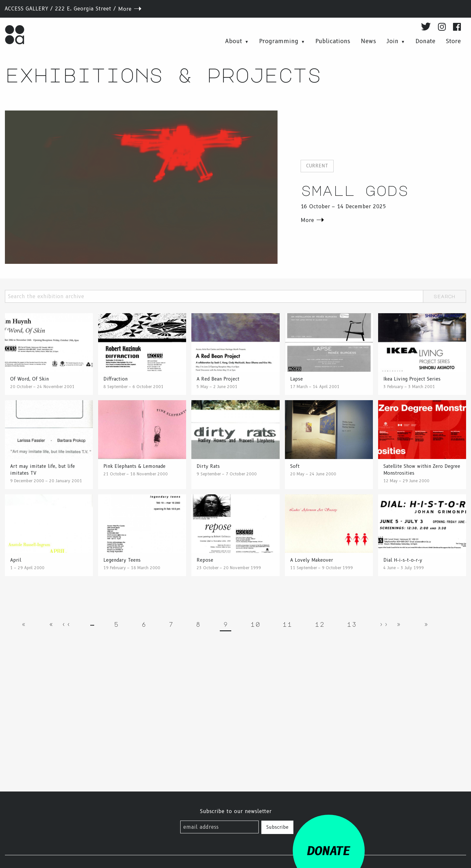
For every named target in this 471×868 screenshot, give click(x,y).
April (16, 560)
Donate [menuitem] (425, 41)
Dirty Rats (208, 466)
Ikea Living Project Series (412, 379)
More (125, 9)
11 (289, 623)
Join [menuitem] (392, 41)
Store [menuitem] (453, 41)
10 (257, 623)
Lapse (297, 379)
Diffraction (115, 379)
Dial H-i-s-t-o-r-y (403, 560)
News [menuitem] (368, 41)
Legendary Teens (122, 560)
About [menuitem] (234, 41)
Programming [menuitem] (279, 41)
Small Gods (355, 190)
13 (353, 623)
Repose (205, 560)
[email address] (219, 827)
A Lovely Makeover (312, 560)
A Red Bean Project (218, 379)
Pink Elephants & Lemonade (134, 466)
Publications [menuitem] (333, 41)
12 (321, 623)
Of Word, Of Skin (29, 379)
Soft (295, 466)
